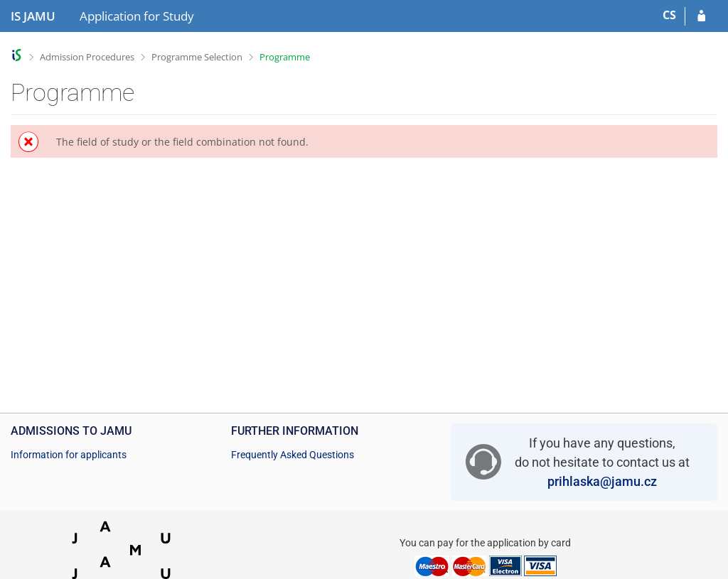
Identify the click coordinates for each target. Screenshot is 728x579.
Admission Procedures (87, 57)
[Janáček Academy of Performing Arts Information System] (33, 16)
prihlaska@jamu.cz (602, 481)
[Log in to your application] (701, 16)
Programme (285, 57)
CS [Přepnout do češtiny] (669, 15)
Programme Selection (197, 57)
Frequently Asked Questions (293, 455)
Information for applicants (69, 455)
